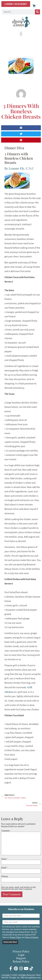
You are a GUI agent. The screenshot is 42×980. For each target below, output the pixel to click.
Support (21, 958)
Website (5, 876)
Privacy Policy (15, 937)
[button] (21, 34)
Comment (6, 831)
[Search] (37, 12)
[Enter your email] (21, 922)
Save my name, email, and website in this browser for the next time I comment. (18, 888)
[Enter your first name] (21, 916)
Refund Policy (21, 961)
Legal (21, 955)
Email (4, 868)
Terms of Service (32, 937)
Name (4, 859)
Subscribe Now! (10, 942)
